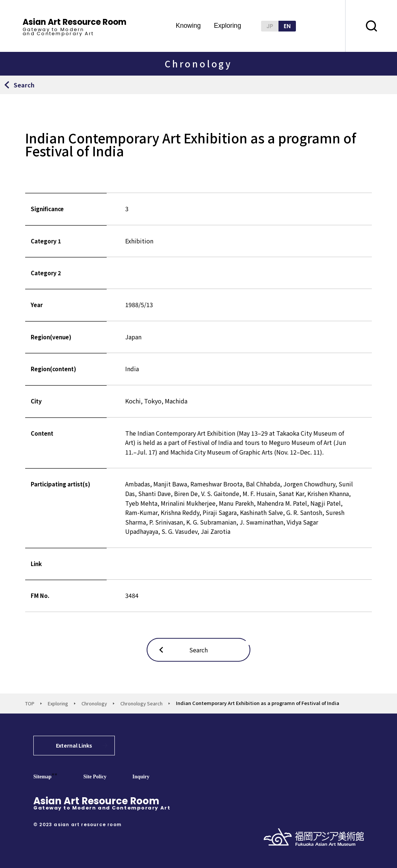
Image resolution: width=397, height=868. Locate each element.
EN (287, 26)
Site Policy (95, 777)
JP (270, 26)
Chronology (94, 703)
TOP (30, 703)
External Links (74, 745)
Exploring (227, 26)
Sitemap (42, 777)
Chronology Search (141, 703)
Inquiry (141, 777)
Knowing (188, 26)
